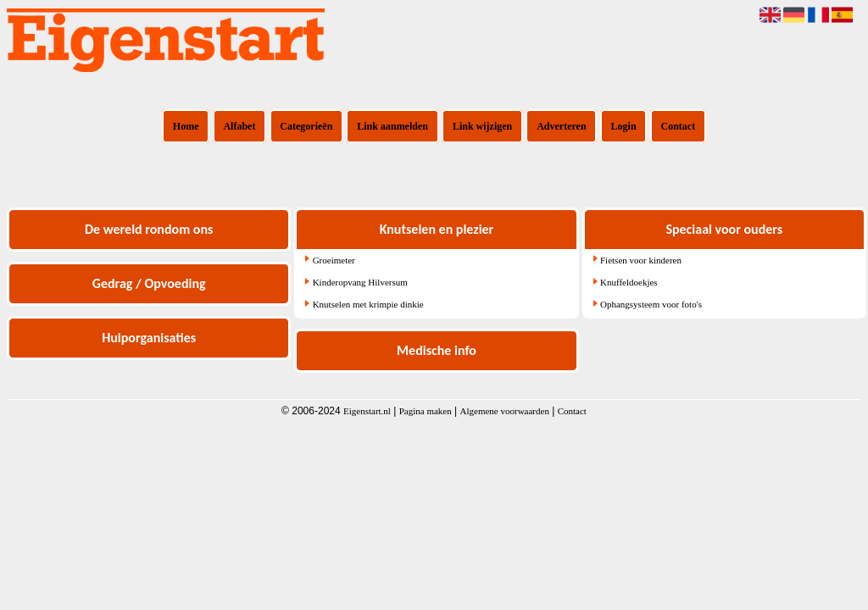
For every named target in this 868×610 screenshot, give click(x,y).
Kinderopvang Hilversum (360, 282)
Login (624, 126)
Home (186, 126)
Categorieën (306, 126)
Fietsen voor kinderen (641, 260)
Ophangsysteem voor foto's (651, 304)
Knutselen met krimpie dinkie (368, 304)
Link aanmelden (392, 126)
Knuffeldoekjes (629, 282)
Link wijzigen (482, 126)
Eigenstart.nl (367, 411)
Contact (679, 126)
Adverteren (561, 126)
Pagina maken (426, 411)
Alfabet (239, 126)
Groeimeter (334, 260)
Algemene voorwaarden (505, 411)
